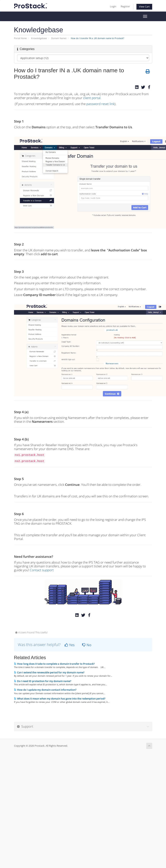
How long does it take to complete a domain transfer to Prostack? (54, 664)
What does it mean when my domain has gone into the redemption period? (60, 699)
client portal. (92, 98)
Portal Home (20, 38)
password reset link (100, 104)
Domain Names (59, 38)
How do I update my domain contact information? (45, 690)
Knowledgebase (39, 38)
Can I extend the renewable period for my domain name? (49, 672)
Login (113, 6)
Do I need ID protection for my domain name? (43, 681)
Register (125, 6)
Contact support (42, 570)
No (87, 645)
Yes (70, 645)
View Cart (144, 7)
